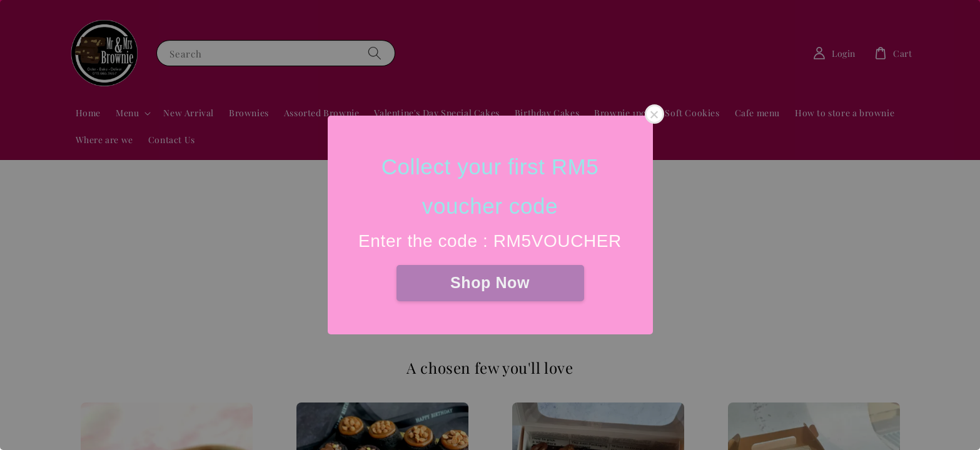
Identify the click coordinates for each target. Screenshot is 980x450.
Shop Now (490, 282)
